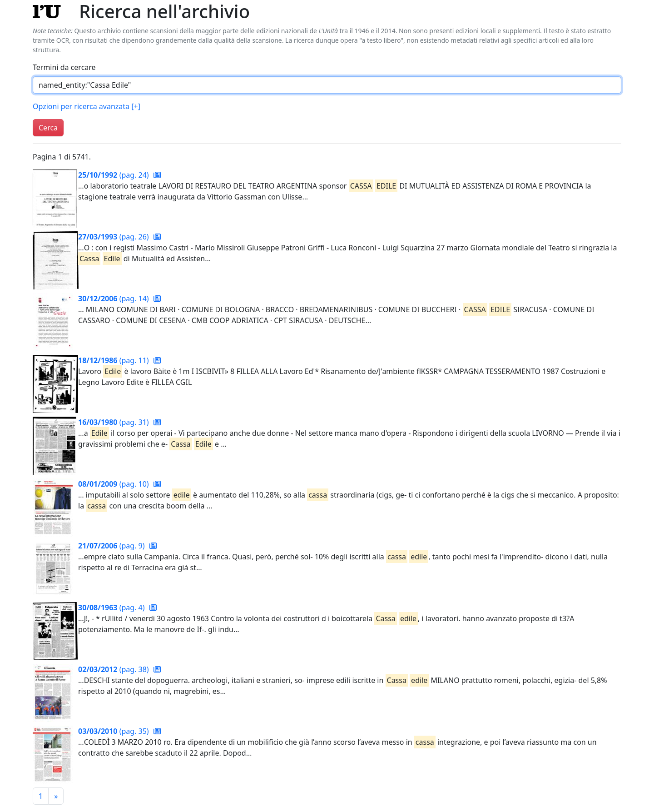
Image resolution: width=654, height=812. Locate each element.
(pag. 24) (114, 175)
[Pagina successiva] (56, 796)
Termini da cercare (64, 67)
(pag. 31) (114, 422)
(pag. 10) (114, 484)
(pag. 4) (112, 608)
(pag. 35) (114, 731)
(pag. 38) (114, 669)
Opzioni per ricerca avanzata (87, 106)
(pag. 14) (114, 299)
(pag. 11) (114, 360)
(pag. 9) (112, 546)
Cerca (48, 128)
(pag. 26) (114, 237)
